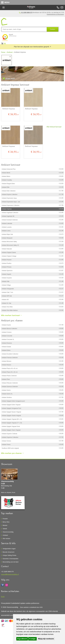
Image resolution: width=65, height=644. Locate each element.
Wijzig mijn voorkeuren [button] (46, 639)
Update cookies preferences (30, 603)
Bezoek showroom (9, 552)
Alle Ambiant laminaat (54, 127)
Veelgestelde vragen (9, 549)
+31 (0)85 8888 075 (26, 13)
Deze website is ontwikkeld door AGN (31, 607)
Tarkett (5, 529)
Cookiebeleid (15, 603)
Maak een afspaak (6, 492)
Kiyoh (3, 597)
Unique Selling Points (9, 555)
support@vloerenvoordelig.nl (10, 574)
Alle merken (6, 539)
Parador (5, 519)
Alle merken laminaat (10, 315)
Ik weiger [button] (32, 639)
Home (3, 52)
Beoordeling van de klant (11, 562)
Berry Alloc (6, 522)
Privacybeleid (6, 603)
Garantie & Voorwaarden (10, 559)
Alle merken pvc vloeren (11, 453)
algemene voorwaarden (37, 611)
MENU (7, 2)
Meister (5, 525)
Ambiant (10, 52)
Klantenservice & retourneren (55, 14)
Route (14, 492)
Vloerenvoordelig (8, 532)
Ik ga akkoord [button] (22, 639)
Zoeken (52, 29)
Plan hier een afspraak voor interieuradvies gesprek (32, 47)
